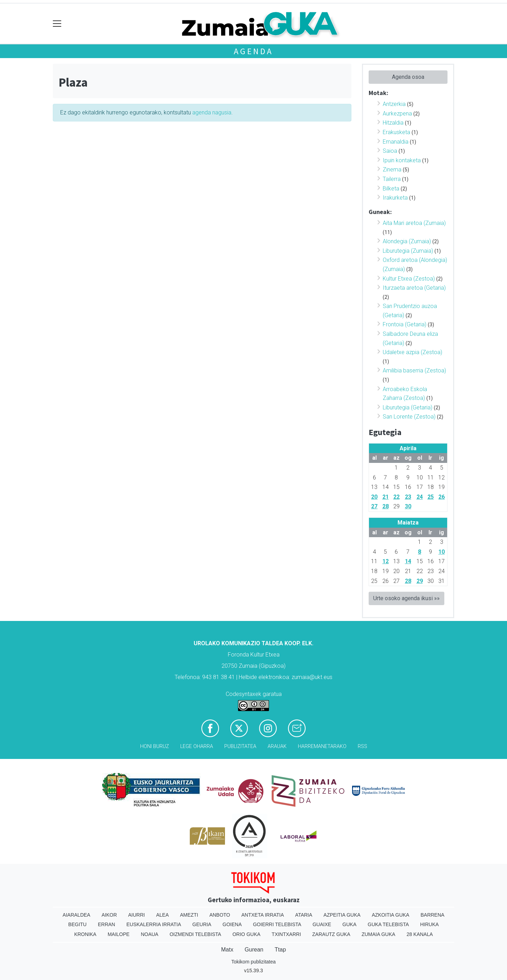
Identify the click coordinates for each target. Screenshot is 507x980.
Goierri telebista (277, 924)
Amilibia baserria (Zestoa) (414, 370)
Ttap (280, 950)
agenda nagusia (212, 112)
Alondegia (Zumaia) (407, 241)
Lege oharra (197, 746)
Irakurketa (395, 198)
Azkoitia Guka (391, 915)
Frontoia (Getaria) (405, 324)
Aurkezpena (397, 114)
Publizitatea (240, 746)
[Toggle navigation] (57, 24)
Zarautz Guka (331, 934)
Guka (350, 924)
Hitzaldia (393, 123)
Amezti (189, 915)
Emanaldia (396, 142)
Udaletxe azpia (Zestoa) (412, 352)
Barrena (432, 915)
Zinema (392, 169)
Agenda (254, 51)
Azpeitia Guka (342, 915)
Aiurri (136, 915)
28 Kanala (420, 934)
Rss (362, 746)
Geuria (202, 924)
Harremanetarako (322, 746)
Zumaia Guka (378, 934)
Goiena (232, 924)
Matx (227, 950)
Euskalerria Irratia (154, 924)
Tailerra (392, 179)
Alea (162, 915)
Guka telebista (388, 924)
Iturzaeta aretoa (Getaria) (414, 288)
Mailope (119, 934)
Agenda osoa (408, 77)
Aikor (109, 915)
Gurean (254, 950)
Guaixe (322, 924)
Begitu (77, 924)
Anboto (220, 915)
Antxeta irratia (263, 915)
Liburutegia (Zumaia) (408, 251)
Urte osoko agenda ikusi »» (406, 598)
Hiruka (429, 924)
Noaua (150, 934)
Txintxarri (286, 934)
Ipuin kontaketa (402, 160)
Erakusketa (396, 132)
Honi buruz (155, 746)
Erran (107, 924)
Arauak (277, 746)
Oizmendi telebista (196, 934)
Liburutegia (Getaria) (408, 407)
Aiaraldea (77, 915)
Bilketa (391, 189)
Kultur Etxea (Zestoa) (409, 279)
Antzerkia (394, 104)
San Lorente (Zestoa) (409, 417)
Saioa (390, 151)
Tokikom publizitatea (254, 962)
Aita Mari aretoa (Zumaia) (414, 223)
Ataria (304, 915)
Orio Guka (246, 934)
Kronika (85, 934)
